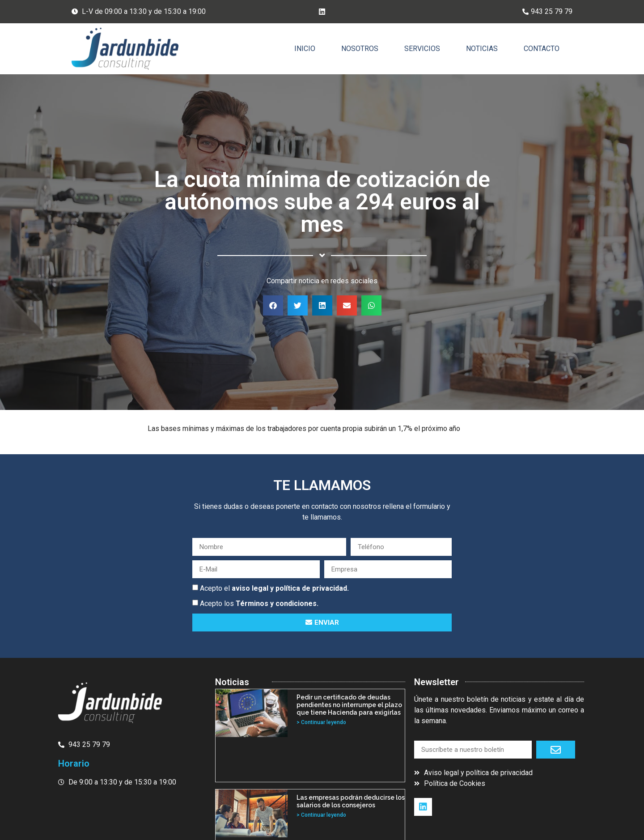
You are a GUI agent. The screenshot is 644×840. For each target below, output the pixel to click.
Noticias (482, 49)
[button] (273, 305)
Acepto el (274, 588)
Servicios (422, 49)
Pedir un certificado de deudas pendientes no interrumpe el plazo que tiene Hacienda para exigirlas (349, 705)
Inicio (305, 49)
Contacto (542, 49)
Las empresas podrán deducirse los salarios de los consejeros (351, 801)
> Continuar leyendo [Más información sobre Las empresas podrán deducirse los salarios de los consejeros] (321, 815)
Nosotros (360, 49)
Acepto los (259, 603)
